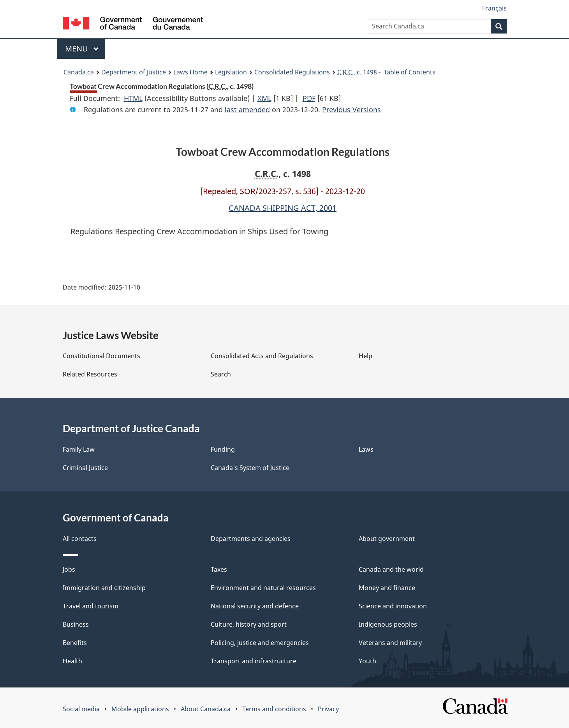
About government (387, 539)
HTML (133, 98)
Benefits (75, 643)
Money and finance (387, 588)
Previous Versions (351, 110)
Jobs (69, 569)
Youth (367, 661)
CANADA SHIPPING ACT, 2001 (283, 208)
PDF (309, 98)
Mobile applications (140, 709)
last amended (247, 110)
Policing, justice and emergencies (260, 643)
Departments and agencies (251, 539)
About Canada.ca (206, 709)
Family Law (79, 449)
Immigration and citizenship (104, 588)
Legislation (231, 72)
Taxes (219, 569)
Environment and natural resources (263, 588)
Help (366, 356)
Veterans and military (390, 643)
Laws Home (190, 72)
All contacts (80, 539)
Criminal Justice (85, 468)
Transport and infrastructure (254, 661)
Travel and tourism (91, 606)
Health (72, 661)
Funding (223, 449)
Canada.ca (79, 72)
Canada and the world (391, 569)
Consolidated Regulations (292, 72)
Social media (81, 709)
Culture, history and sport (249, 624)
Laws (366, 449)
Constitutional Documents (101, 356)
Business (76, 624)
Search (221, 374)
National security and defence (255, 606)
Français (494, 8)
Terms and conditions (274, 709)
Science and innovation (393, 606)
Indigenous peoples (388, 624)
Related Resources (90, 374)
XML (264, 98)
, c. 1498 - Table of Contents (386, 72)
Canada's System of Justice (250, 468)
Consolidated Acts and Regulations (262, 356)
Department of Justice (134, 72)
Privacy (328, 709)
